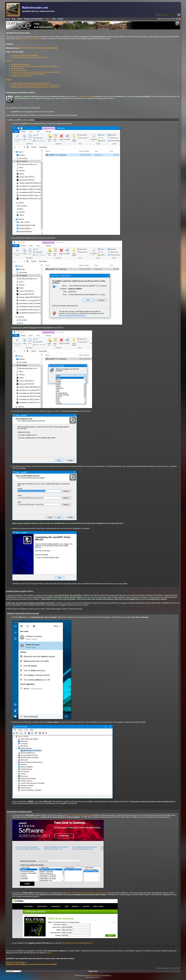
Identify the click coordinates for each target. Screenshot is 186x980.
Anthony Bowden (93, 976)
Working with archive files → (21, 64)
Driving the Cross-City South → (22, 76)
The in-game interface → (20, 70)
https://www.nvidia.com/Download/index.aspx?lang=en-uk (87, 893)
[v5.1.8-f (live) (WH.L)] (104, 976)
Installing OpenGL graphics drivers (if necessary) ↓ (29, 57)
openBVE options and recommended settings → (29, 74)
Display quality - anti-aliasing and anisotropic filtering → (31, 83)
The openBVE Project (85, 96)
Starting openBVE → (18, 68)
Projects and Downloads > (34, 19)
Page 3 (9, 80)
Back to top (93, 971)
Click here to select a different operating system (38, 48)
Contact (60, 19)
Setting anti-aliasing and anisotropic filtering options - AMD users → (36, 87)
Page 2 (9, 61)
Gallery (20, 19)
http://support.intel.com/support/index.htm (77, 943)
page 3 (49, 953)
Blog (14, 19)
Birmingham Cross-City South (31, 39)
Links (54, 19)
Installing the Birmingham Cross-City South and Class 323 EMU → (35, 66)
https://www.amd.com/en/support (79, 815)
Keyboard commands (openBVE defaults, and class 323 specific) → (36, 72)
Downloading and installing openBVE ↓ (25, 55)
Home (8, 19)
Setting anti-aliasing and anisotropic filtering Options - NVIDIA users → (37, 85)
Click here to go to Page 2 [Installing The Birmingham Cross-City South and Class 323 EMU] (31, 963)
